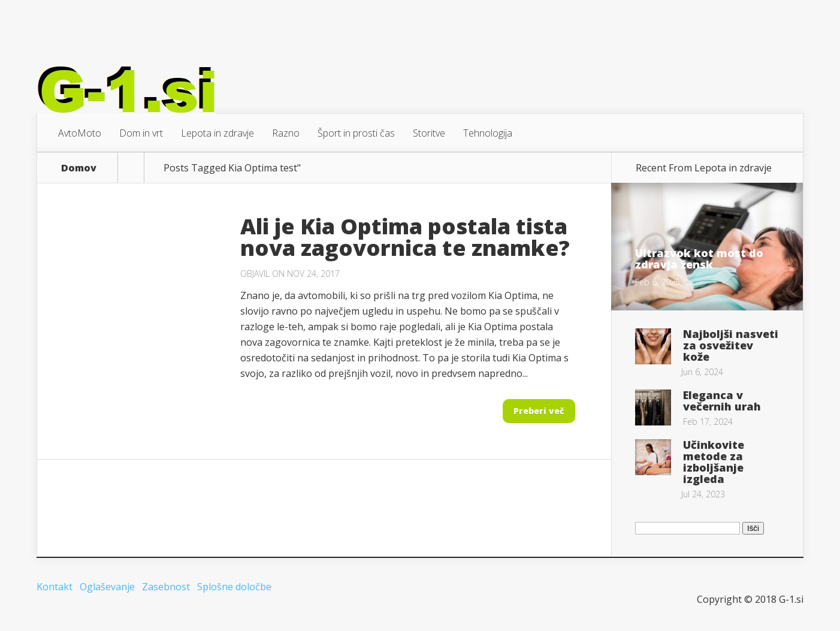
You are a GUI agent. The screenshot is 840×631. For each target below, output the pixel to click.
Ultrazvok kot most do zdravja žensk (699, 259)
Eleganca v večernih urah (722, 401)
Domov (79, 168)
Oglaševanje (107, 587)
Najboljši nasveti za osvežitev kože (731, 345)
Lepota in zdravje (217, 133)
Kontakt (55, 587)
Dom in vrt (141, 133)
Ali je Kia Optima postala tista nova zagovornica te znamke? (405, 237)
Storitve (429, 133)
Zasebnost (166, 587)
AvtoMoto (80, 133)
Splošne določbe (234, 587)
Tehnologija (488, 133)
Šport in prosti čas (356, 133)
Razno (286, 133)
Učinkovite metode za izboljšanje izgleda (714, 462)
